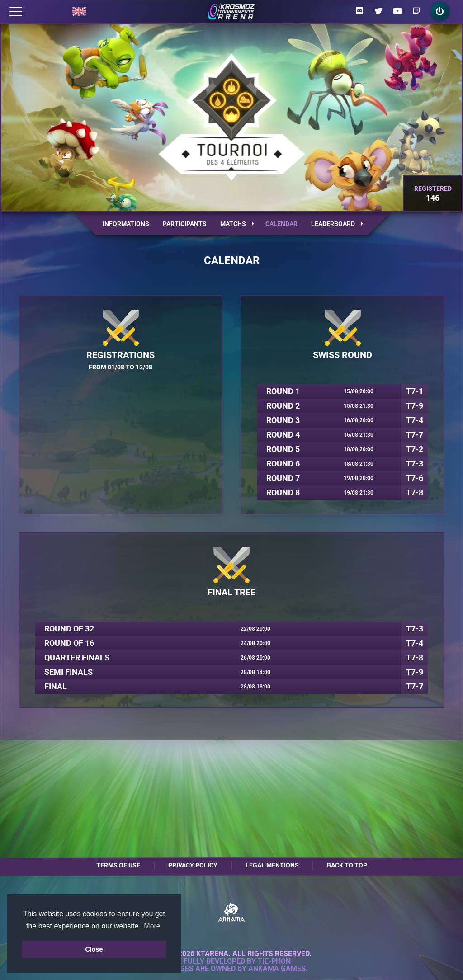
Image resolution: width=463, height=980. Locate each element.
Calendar (281, 224)
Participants (185, 224)
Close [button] (94, 949)
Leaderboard (337, 224)
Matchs (237, 224)
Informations (126, 224)
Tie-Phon (274, 961)
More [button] (152, 926)
